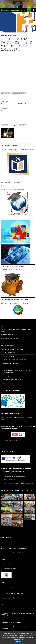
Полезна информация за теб (12, 379)
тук (19, 440)
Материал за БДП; (10, 610)
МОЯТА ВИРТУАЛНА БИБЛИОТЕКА (11, 363)
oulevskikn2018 (13, 53)
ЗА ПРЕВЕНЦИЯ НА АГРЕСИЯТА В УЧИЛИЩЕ (13, 360)
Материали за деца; (10, 568)
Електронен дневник (8, 353)
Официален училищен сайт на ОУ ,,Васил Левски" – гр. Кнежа (14, 10)
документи (6, 93)
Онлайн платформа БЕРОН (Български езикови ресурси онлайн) (18, 371)
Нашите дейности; (10, 444)
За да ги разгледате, (7, 186)
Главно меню (34, 10)
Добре (18, 642)
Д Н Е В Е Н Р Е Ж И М (8, 335)
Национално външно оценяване (12, 349)
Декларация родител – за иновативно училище (18, 110)
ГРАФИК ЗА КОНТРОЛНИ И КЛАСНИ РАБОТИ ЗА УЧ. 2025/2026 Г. (15, 330)
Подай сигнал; (8, 565)
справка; (24, 480)
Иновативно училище (19, 93)
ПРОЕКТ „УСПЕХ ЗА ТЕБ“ (8, 356)
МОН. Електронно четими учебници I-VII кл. (17, 367)
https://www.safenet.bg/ (8, 598)
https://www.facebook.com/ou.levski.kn (13, 553)
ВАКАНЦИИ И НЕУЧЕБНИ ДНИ (10, 338)
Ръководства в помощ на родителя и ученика (18, 376)
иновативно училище (8, 36)
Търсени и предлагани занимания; (14, 476)
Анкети (3, 383)
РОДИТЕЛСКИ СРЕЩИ (7, 346)
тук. (27, 151)
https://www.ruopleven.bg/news (10, 542)
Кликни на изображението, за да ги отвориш (15, 309)
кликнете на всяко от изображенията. (15, 202)
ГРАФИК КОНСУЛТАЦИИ (8, 342)
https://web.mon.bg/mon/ (9, 587)
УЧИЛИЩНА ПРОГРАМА (15, 483)
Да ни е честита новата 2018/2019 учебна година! (18, 103)
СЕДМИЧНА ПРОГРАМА (8, 326)
